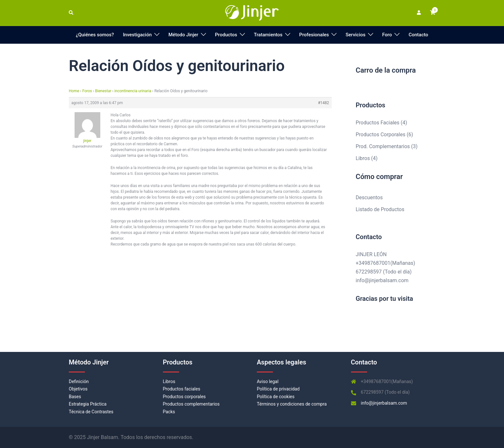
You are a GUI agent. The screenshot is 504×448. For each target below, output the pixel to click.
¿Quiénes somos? (95, 35)
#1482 (323, 103)
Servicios (355, 35)
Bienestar (103, 91)
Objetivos (78, 389)
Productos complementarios (191, 404)
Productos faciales (182, 389)
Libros (169, 381)
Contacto (418, 35)
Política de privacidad (278, 389)
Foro (387, 35)
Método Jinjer (183, 35)
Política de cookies (276, 397)
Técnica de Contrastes (91, 412)
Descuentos (369, 197)
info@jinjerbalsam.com (382, 280)
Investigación (137, 35)
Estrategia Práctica (88, 404)
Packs (169, 412)
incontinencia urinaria (133, 91)
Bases (75, 397)
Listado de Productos (380, 209)
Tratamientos (268, 35)
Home (74, 91)
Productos (226, 35)
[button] (71, 13)
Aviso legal (268, 381)
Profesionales (314, 35)
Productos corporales (184, 397)
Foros (87, 91)
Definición (79, 381)
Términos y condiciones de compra (292, 404)
